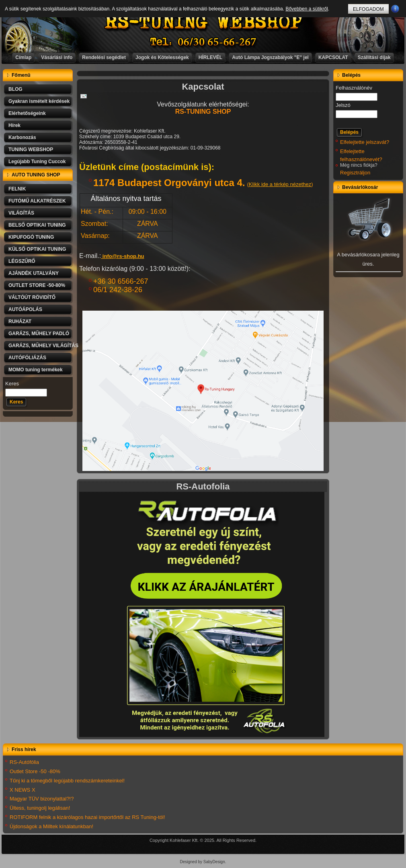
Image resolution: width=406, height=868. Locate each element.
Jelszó (343, 105)
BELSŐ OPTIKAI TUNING (37, 225)
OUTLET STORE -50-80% (37, 285)
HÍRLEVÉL (210, 57)
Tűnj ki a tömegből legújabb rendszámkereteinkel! (67, 781)
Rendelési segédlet (104, 57)
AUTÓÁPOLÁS (25, 309)
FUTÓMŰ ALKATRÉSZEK (37, 201)
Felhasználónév (354, 88)
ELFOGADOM (368, 9)
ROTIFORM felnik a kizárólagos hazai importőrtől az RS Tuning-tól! (87, 817)
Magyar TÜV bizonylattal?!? (42, 799)
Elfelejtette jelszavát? (365, 142)
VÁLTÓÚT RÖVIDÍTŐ (32, 297)
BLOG (15, 89)
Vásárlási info (57, 57)
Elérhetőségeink (27, 113)
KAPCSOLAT (333, 57)
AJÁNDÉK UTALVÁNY (34, 273)
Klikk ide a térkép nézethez (280, 184)
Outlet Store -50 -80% (35, 771)
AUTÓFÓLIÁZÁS (27, 358)
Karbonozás (22, 137)
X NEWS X (23, 790)
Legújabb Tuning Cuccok (37, 162)
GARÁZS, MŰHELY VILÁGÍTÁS (41, 346)
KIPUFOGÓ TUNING (31, 237)
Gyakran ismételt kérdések (39, 101)
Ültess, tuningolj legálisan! (40, 808)
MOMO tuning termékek (36, 370)
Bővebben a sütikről (307, 9)
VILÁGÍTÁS (21, 213)
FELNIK (17, 189)
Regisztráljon (355, 173)
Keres (12, 384)
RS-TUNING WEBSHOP (203, 22)
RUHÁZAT (20, 321)
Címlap (23, 57)
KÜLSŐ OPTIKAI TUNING (37, 249)
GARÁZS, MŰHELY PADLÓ (39, 334)
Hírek (14, 125)
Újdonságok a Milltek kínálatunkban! (51, 826)
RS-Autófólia (24, 762)
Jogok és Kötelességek (162, 57)
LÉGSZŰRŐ (22, 261)
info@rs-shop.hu (123, 256)
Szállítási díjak (374, 57)
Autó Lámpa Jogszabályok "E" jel (270, 57)
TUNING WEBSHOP (31, 149)
